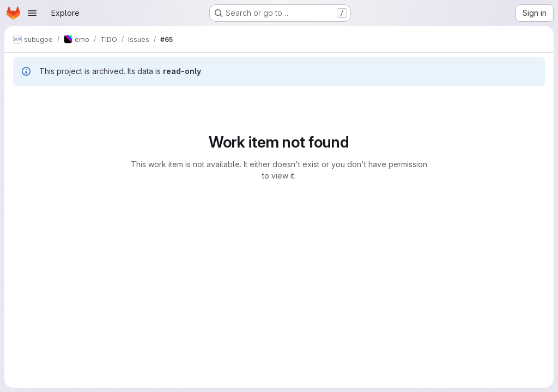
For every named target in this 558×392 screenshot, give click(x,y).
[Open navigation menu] (32, 13)
